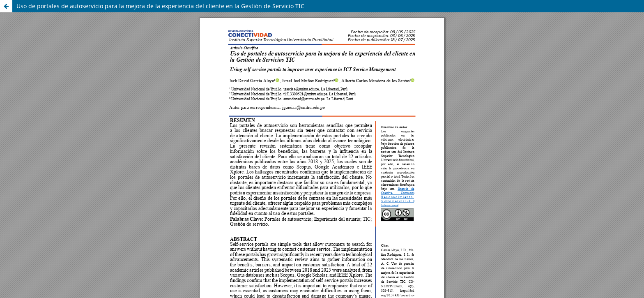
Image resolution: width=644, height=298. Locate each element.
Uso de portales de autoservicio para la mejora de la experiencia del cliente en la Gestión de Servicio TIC (160, 6)
